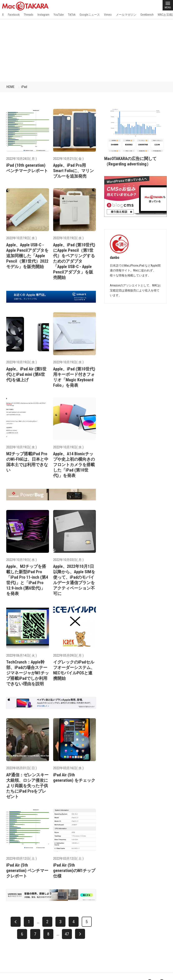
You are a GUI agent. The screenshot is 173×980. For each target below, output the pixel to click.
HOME (10, 87)
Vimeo (108, 15)
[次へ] (80, 934)
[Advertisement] (86, 50)
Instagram (43, 15)
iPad (24, 87)
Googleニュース (90, 15)
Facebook (14, 15)
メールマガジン (126, 15)
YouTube (59, 15)
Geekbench (147, 15)
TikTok (72, 15)
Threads (29, 15)
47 (67, 934)
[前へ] (16, 922)
